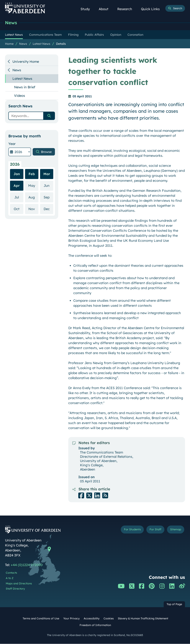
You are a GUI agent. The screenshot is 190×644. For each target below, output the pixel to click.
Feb (32, 174)
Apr (17, 186)
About (106, 9)
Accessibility (92, 619)
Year (12, 144)
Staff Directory (15, 589)
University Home (26, 62)
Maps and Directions (19, 584)
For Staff (153, 530)
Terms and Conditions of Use (41, 619)
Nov (33, 209)
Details (61, 44)
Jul (19, 197)
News (11, 23)
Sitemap (175, 530)
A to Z (10, 578)
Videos (20, 96)
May (33, 186)
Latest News (41, 44)
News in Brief (25, 87)
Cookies (109, 619)
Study (87, 9)
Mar (47, 174)
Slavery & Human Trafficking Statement (143, 619)
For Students (128, 530)
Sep (48, 197)
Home (9, 44)
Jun (48, 186)
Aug (33, 197)
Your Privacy (71, 619)
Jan (17, 174)
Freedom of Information (95, 625)
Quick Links (152, 9)
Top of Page (174, 604)
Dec (48, 209)
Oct (18, 209)
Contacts (11, 573)
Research (127, 9)
